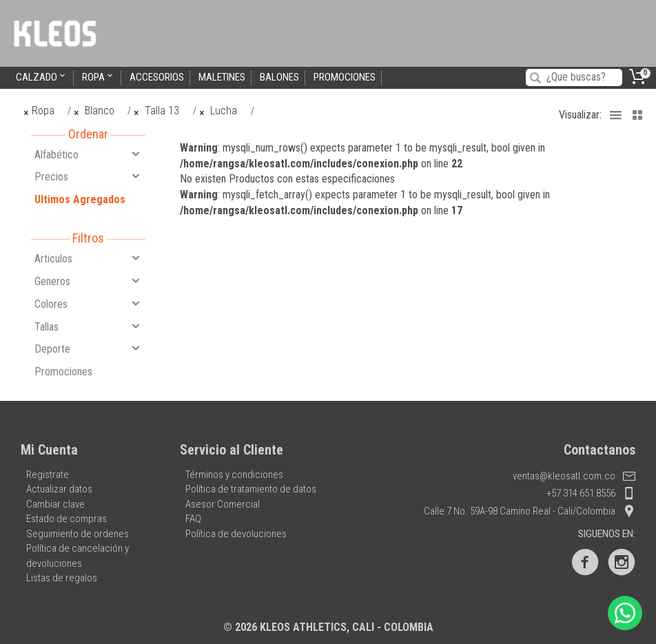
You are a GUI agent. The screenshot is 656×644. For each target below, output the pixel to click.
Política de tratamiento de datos (251, 489)
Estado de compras (66, 519)
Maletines (222, 77)
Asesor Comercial (223, 504)
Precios (88, 176)
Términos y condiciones (234, 475)
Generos (88, 281)
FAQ (193, 519)
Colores (88, 304)
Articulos (88, 258)
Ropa (99, 77)
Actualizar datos (59, 489)
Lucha (219, 111)
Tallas (88, 326)
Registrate (48, 475)
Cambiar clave (55, 504)
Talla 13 (157, 111)
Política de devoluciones (236, 534)
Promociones (345, 77)
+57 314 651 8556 (591, 493)
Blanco (93, 111)
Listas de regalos (62, 578)
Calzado (42, 77)
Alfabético (88, 154)
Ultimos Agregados (80, 199)
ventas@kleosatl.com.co (574, 476)
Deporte (88, 349)
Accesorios (157, 77)
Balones (279, 77)
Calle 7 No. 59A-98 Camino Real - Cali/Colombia (530, 511)
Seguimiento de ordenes (78, 534)
